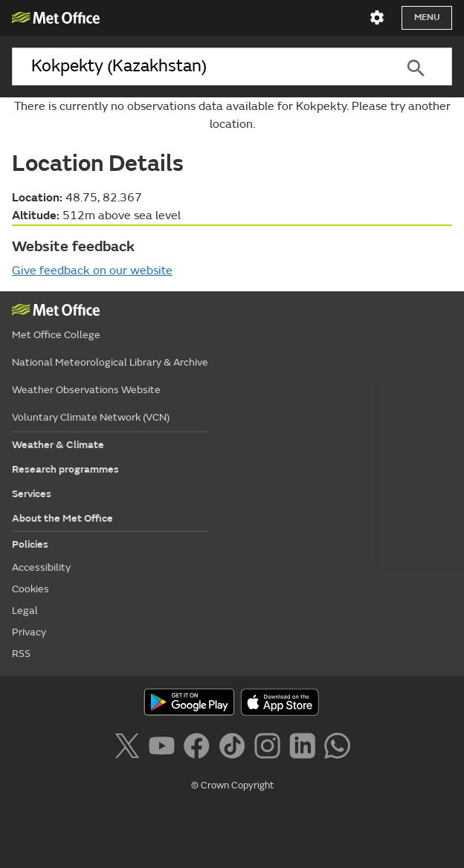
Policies (30, 544)
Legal (25, 610)
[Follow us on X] (130, 748)
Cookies (30, 589)
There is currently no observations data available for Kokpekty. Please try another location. (232, 115)
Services (32, 494)
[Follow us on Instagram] (270, 748)
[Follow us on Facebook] (200, 748)
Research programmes (65, 469)
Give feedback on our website (92, 271)
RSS (21, 654)
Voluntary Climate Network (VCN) (91, 417)
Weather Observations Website (86, 390)
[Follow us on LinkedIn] (305, 748)
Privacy (29, 632)
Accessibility (41, 567)
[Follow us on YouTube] (165, 748)
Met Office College (56, 335)
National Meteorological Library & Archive (110, 362)
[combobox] (196, 67)
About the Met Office (62, 518)
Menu (427, 17)
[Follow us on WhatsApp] (337, 748)
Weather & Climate (58, 445)
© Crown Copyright (232, 786)
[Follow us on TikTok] (235, 748)
